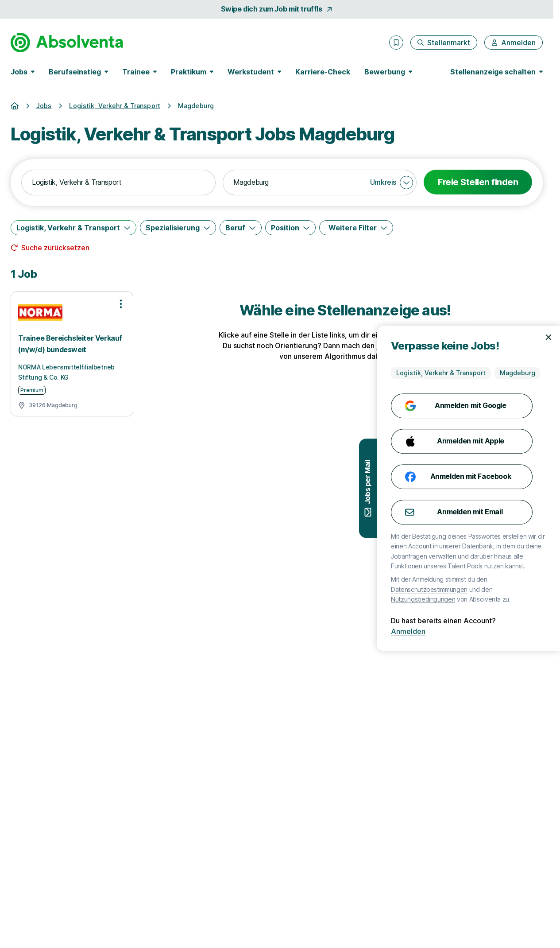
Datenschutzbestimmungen (479, 589)
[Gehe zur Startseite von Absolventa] (67, 43)
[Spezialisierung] (178, 228)
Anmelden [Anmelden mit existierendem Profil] (458, 631)
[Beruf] (241, 228)
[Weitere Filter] (356, 228)
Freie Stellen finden (478, 182)
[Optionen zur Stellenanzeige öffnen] (121, 304)
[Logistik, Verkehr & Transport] (73, 228)
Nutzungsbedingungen (473, 599)
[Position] (290, 228)
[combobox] (118, 183)
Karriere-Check (323, 72)
